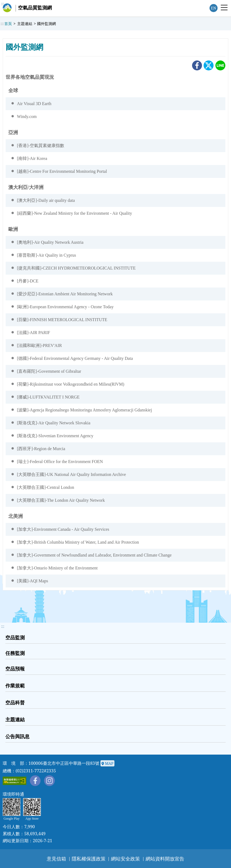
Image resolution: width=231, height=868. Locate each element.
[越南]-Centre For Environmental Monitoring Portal (62, 171)
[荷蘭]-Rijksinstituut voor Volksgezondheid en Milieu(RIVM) (71, 384)
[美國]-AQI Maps (33, 581)
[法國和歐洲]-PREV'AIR (39, 345)
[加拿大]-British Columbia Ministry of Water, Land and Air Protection (78, 542)
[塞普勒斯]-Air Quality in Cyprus (46, 255)
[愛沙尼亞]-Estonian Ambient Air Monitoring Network (65, 294)
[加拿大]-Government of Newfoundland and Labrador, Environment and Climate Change (94, 555)
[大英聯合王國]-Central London (46, 487)
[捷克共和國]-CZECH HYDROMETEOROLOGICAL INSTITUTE (76, 268)
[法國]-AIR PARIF (33, 333)
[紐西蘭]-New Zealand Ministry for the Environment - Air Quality (74, 213)
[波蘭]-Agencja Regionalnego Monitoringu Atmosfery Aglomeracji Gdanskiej (84, 410)
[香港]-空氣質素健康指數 (41, 146)
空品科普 (15, 702)
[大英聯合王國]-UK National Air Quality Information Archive (71, 474)
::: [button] (3, 626)
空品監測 (15, 637)
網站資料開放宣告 (165, 859)
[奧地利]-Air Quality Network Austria (50, 242)
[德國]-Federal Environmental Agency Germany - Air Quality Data (75, 358)
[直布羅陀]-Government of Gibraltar (49, 371)
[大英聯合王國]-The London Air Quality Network (61, 500)
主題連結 (25, 24)
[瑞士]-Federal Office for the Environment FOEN (60, 462)
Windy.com (27, 116)
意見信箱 (56, 859)
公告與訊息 (17, 736)
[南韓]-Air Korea (32, 158)
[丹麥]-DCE (28, 281)
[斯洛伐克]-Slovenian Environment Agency (55, 436)
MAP (107, 764)
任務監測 (15, 653)
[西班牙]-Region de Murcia (41, 449)
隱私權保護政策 (89, 859)
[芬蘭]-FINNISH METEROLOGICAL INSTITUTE (62, 320)
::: (3, 4)
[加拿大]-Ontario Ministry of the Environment (57, 568)
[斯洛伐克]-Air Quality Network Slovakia (54, 423)
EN (213, 8)
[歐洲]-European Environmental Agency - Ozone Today (65, 307)
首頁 (8, 24)
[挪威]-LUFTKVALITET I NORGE (48, 397)
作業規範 (15, 686)
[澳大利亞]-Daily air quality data (46, 200)
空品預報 (15, 669)
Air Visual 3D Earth (34, 104)
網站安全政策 (125, 859)
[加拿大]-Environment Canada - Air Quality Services (63, 529)
